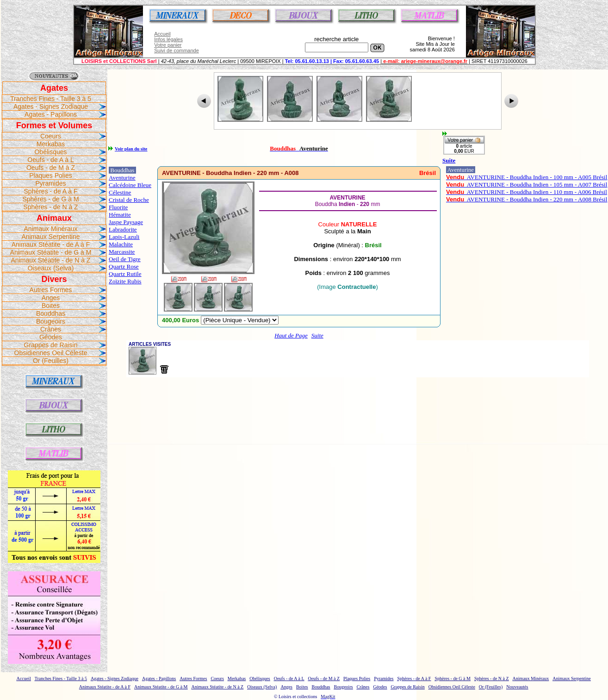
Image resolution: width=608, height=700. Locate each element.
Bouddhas (51, 313)
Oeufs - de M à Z (51, 168)
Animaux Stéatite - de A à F (51, 244)
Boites (51, 306)
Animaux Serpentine (50, 237)
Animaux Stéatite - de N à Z (51, 260)
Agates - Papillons (51, 114)
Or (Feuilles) (51, 361)
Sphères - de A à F (51, 191)
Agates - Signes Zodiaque (51, 106)
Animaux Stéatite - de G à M (51, 252)
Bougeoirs (51, 321)
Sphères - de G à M (50, 199)
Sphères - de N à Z (50, 207)
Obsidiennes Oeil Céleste (51, 353)
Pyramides (50, 183)
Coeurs (51, 136)
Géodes (51, 337)
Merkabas (51, 144)
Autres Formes (51, 290)
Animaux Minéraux (51, 229)
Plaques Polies (51, 175)
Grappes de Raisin (51, 345)
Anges (51, 298)
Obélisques (50, 152)
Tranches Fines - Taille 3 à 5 (51, 99)
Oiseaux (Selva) (51, 268)
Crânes (51, 329)
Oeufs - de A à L (50, 160)
